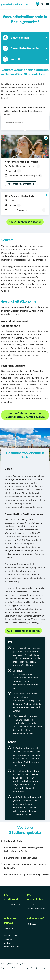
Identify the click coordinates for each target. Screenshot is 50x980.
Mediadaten (31, 905)
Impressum (5, 968)
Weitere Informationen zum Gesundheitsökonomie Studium (25, 415)
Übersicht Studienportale (13, 905)
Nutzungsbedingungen (39, 968)
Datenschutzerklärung (20, 968)
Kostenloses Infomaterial (21, 184)
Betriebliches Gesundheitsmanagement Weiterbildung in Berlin (24, 849)
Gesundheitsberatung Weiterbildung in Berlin (26, 874)
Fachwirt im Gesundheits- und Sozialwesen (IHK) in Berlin (25, 866)
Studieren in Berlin (13, 841)
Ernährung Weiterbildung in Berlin (21, 858)
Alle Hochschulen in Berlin (23, 631)
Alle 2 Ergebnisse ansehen (25, 222)
